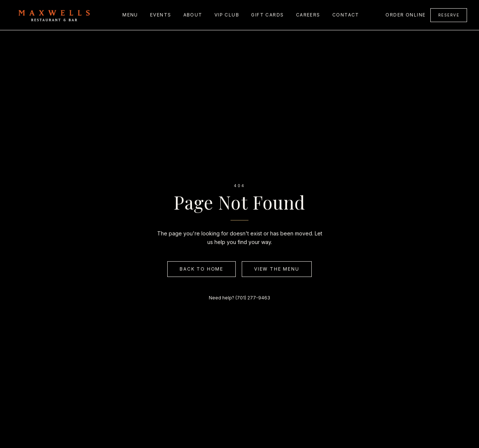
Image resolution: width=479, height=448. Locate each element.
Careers (308, 15)
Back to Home (202, 269)
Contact (346, 15)
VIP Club (227, 15)
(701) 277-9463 (253, 298)
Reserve (449, 15)
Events (161, 15)
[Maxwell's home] (54, 15)
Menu (130, 15)
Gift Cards (267, 15)
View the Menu (277, 269)
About (193, 15)
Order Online (405, 15)
